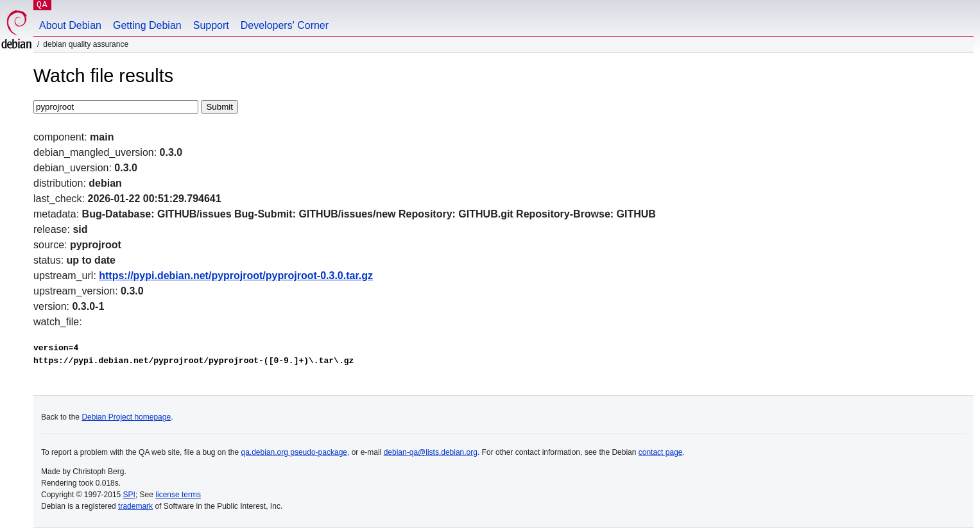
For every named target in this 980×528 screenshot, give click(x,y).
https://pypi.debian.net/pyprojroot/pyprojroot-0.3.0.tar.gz (236, 276)
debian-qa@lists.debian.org (431, 452)
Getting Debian (147, 25)
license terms (178, 495)
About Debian (70, 25)
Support (211, 25)
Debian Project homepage (126, 417)
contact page (661, 452)
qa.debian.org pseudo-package (294, 452)
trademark (135, 506)
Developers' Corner (285, 25)
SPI (129, 495)
